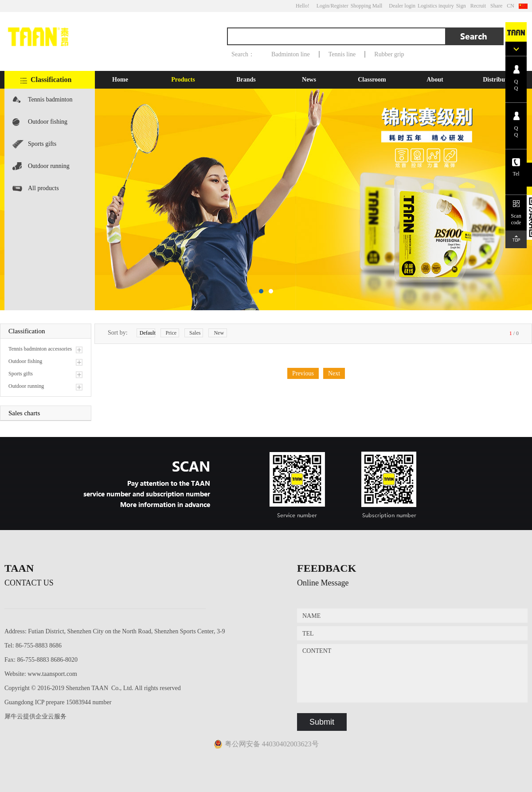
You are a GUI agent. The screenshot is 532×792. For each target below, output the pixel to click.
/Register (338, 6)
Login (323, 6)
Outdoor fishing (48, 122)
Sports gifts (42, 144)
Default (147, 333)
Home (120, 80)
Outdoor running (49, 166)
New (219, 333)
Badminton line (291, 54)
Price (171, 333)
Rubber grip (389, 54)
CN (510, 6)
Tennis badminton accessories (50, 103)
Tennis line (342, 54)
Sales (195, 333)
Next (334, 373)
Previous (303, 373)
